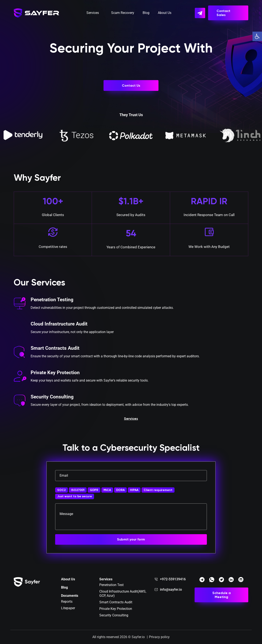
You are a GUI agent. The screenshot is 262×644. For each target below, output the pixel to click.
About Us (165, 14)
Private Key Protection (56, 373)
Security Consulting (53, 397)
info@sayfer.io (171, 590)
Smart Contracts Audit (56, 349)
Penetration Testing (53, 300)
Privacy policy (159, 637)
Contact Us (131, 85)
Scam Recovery (123, 14)
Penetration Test (111, 585)
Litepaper (68, 608)
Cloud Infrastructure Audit (60, 324)
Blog (146, 14)
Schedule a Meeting (222, 595)
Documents (70, 596)
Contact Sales (223, 14)
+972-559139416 (173, 579)
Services (93, 14)
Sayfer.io (138, 637)
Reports (67, 602)
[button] (257, 36)
